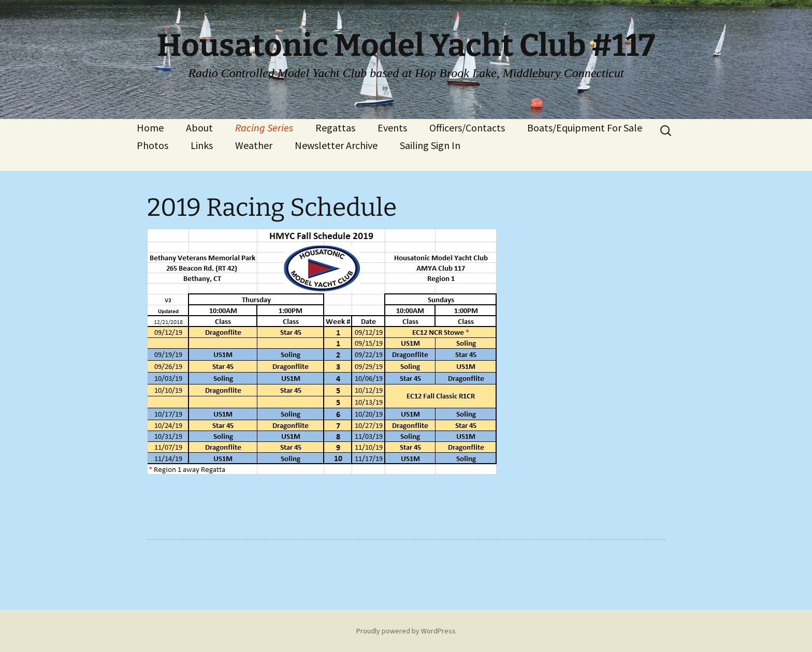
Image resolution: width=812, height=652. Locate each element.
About (199, 128)
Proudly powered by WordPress (406, 631)
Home (150, 128)
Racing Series (264, 128)
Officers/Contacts (467, 128)
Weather (254, 145)
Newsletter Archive (336, 145)
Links (202, 145)
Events (392, 128)
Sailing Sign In (430, 145)
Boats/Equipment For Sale (585, 128)
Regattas (335, 128)
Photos (153, 145)
